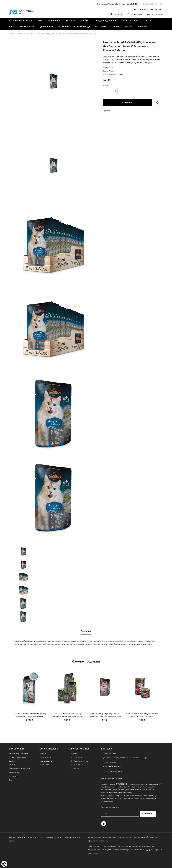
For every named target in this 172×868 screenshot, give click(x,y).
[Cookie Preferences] (4, 864)
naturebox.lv (93, 861)
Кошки (21, 34)
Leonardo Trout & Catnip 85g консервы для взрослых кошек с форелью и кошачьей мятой (61, 34)
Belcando (113, 71)
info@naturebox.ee (117, 4)
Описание (86, 631)
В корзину (128, 102)
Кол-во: (106, 86)
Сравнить (107, 111)
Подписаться (149, 814)
